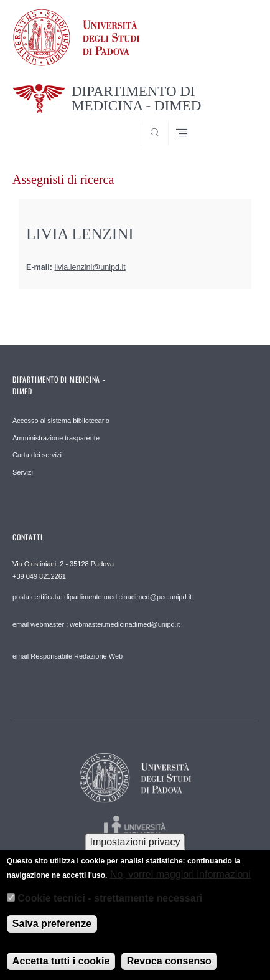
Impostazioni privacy (135, 848)
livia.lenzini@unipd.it (90, 267)
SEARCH (235, 122)
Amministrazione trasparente (56, 438)
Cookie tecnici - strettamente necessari (110, 903)
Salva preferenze (52, 929)
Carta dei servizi (37, 455)
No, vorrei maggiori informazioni (180, 879)
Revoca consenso (169, 967)
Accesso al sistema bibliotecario (61, 421)
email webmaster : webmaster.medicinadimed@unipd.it (96, 624)
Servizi (23, 472)
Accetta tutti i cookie (61, 967)
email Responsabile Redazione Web (67, 656)
